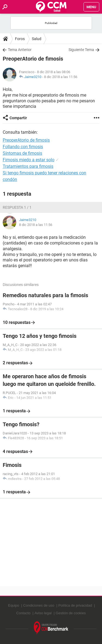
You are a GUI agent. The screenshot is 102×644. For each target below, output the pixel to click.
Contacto (23, 613)
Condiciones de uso (39, 605)
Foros (20, 39)
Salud (37, 39)
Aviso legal (43, 613)
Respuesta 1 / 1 (17, 207)
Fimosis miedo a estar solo (29, 160)
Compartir (18, 118)
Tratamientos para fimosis (28, 166)
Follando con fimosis (23, 147)
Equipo (14, 605)
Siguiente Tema (81, 50)
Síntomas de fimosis (22, 153)
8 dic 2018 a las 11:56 (61, 77)
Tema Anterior (20, 50)
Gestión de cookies (71, 613)
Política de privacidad (75, 605)
